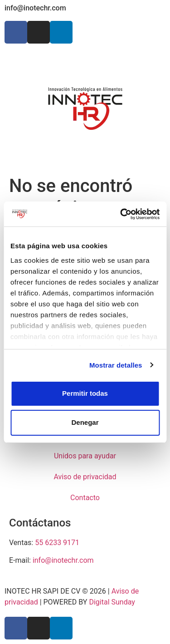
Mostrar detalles (116, 365)
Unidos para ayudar (85, 456)
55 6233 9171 (57, 543)
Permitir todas (85, 393)
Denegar (85, 422)
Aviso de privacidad (85, 477)
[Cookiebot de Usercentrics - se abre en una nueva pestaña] (121, 214)
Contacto (85, 498)
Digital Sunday (112, 602)
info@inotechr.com (35, 8)
